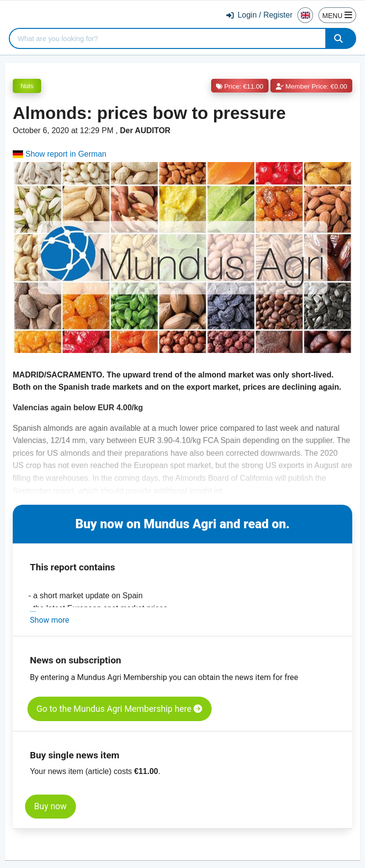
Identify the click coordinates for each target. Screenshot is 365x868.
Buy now (50, 806)
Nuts (27, 86)
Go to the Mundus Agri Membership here (120, 709)
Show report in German (60, 154)
